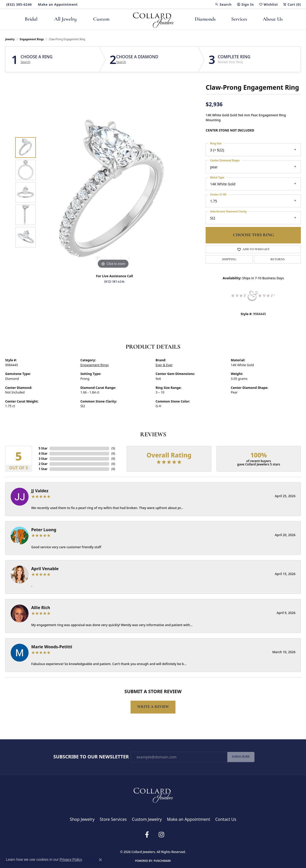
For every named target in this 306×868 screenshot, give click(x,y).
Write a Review (153, 707)
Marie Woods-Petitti (52, 647)
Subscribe (241, 757)
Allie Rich (41, 608)
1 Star (43, 469)
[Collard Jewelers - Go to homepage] (153, 794)
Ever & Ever (164, 365)
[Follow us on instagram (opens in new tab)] (161, 835)
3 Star (43, 459)
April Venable (45, 569)
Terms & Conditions (158, 843)
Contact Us (226, 819)
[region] (113, 192)
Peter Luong (44, 530)
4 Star (43, 453)
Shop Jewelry (82, 819)
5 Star (43, 448)
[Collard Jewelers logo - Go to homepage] (153, 19)
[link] (18, 4)
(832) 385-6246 (114, 282)
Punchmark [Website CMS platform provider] (162, 861)
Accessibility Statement (191, 843)
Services (239, 19)
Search (26, 62)
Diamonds (205, 19)
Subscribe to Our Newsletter (91, 757)
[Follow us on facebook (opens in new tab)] (147, 835)
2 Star (43, 464)
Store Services (113, 819)
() (113, 448)
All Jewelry (65, 19)
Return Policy (109, 843)
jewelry (10, 39)
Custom (101, 19)
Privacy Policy (131, 843)
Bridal (31, 19)
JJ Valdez (40, 491)
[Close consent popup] (100, 860)
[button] (223, 4)
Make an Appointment (188, 819)
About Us (273, 19)
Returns (277, 259)
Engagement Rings (32, 39)
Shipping (229, 259)
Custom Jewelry (147, 819)
